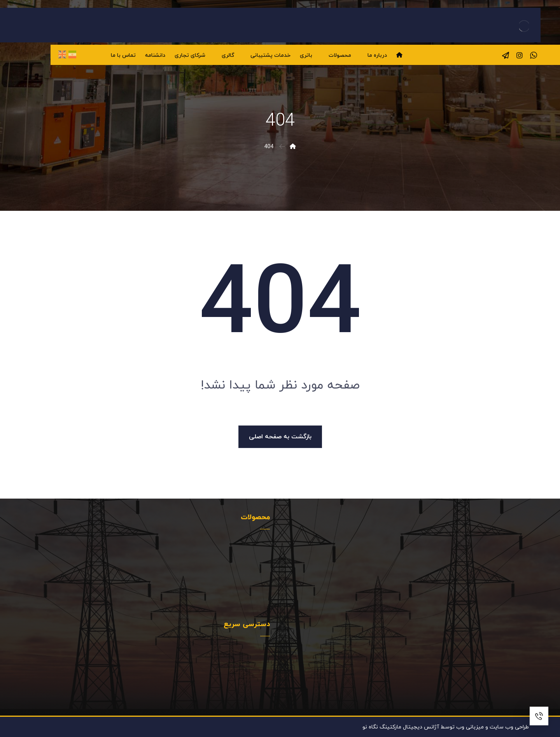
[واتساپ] (534, 55)
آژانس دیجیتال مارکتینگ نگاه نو (401, 727)
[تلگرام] (506, 55)
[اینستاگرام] (520, 55)
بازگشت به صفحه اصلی (280, 437)
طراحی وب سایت (509, 727)
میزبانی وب (470, 727)
